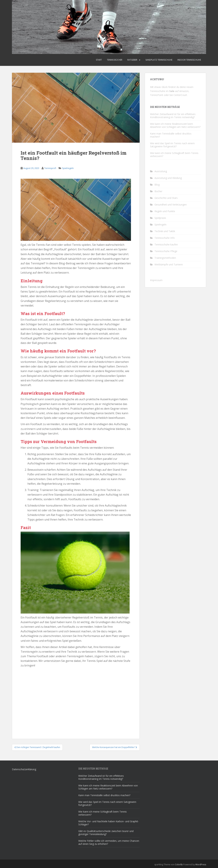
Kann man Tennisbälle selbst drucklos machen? (171, 135)
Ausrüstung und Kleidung (168, 178)
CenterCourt (180, 95)
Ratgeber (132, 60)
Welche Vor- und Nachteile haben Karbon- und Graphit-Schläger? (109, 823)
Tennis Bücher (115, 60)
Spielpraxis (160, 218)
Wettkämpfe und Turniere (169, 264)
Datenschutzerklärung (24, 769)
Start (99, 60)
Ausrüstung (161, 171)
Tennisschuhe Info (165, 238)
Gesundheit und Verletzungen (171, 205)
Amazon (184, 91)
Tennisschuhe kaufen (166, 244)
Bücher (158, 191)
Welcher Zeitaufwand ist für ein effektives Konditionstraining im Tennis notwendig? (173, 116)
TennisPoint (157, 95)
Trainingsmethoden (165, 258)
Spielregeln (68, 168)
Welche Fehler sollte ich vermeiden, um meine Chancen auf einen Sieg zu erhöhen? (109, 842)
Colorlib (179, 865)
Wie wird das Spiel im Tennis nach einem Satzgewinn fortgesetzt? (172, 145)
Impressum (156, 280)
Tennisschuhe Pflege (166, 251)
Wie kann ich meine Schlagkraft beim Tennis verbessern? (174, 155)
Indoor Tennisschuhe (189, 60)
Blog (157, 185)
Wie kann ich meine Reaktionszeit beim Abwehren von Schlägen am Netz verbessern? (175, 125)
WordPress (201, 865)
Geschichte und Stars (166, 198)
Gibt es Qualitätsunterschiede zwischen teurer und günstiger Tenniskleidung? (106, 833)
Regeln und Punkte (165, 211)
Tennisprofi (50, 168)
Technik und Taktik (165, 231)
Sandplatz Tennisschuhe (159, 60)
